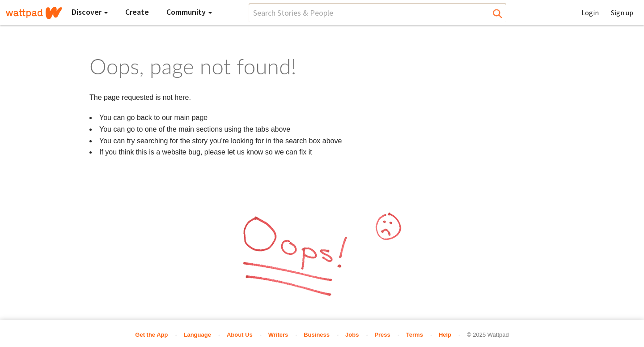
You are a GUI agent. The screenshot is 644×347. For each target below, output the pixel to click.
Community (189, 12)
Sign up (622, 13)
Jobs (352, 335)
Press (382, 335)
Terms (415, 335)
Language (197, 335)
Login (590, 13)
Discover (90, 12)
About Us (240, 335)
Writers (278, 335)
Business (317, 335)
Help (445, 335)
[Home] (34, 13)
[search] (377, 13)
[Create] (137, 12)
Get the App (151, 335)
